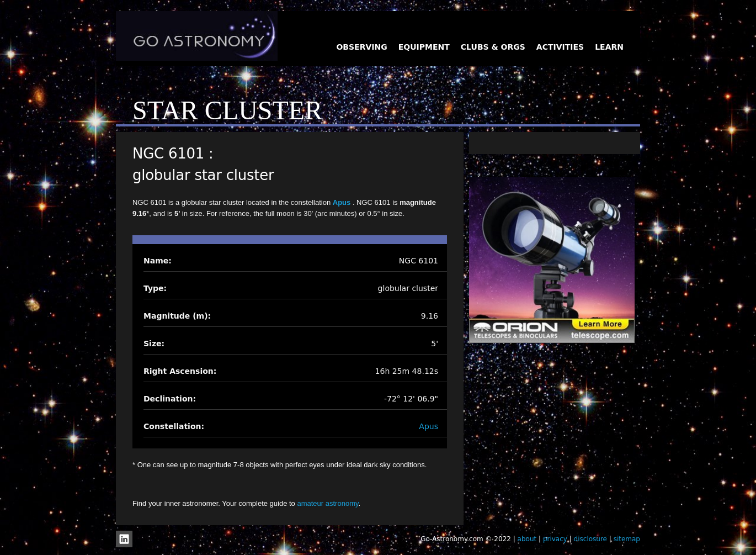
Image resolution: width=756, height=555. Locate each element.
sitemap (627, 539)
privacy (555, 539)
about (527, 539)
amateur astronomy (328, 503)
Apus (343, 202)
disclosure (590, 539)
